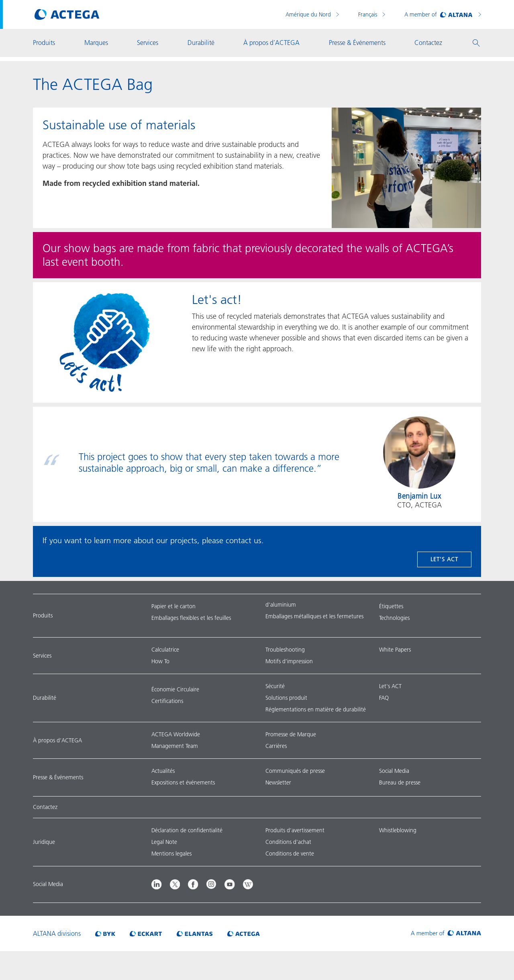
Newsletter (278, 782)
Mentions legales (171, 854)
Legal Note (164, 842)
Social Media (394, 771)
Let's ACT (390, 686)
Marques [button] (96, 43)
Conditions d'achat (288, 842)
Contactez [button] (428, 43)
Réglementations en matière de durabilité (316, 709)
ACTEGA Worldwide (176, 734)
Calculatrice (165, 650)
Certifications (167, 701)
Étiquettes (391, 606)
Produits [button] (44, 43)
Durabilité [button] (201, 43)
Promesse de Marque (291, 734)
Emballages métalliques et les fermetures (314, 616)
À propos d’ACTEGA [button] (271, 43)
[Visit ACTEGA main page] (67, 14)
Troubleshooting (285, 650)
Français (368, 14)
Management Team (175, 746)
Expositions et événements (183, 782)
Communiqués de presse (295, 771)
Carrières (276, 746)
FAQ (384, 698)
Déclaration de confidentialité (187, 830)
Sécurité (275, 686)
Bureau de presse (400, 782)
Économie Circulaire (175, 689)
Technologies (394, 618)
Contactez (45, 807)
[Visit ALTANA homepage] (446, 933)
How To (160, 661)
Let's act (444, 559)
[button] (476, 43)
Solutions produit (286, 698)
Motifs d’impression (289, 661)
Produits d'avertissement (295, 830)
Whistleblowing (398, 830)
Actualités (163, 771)
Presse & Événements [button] (357, 43)
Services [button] (148, 43)
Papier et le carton (173, 606)
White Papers (395, 650)
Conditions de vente (290, 854)
